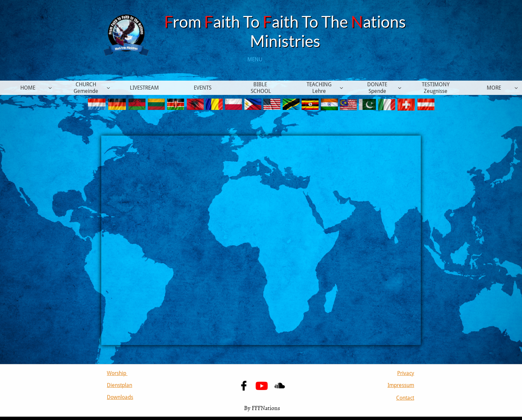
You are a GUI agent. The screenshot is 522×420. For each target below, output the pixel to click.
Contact (405, 398)
